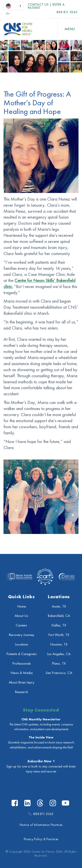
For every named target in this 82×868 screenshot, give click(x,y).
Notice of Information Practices (41, 825)
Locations (22, 644)
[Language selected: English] (13, 6)
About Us (21, 616)
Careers (21, 625)
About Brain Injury (22, 682)
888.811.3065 (67, 12)
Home (22, 606)
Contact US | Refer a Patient (46, 6)
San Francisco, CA (59, 673)
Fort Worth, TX (59, 635)
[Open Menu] (70, 29)
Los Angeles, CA (59, 654)
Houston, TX (59, 644)
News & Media (22, 673)
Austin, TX (59, 606)
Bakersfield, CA (59, 616)
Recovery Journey (22, 635)
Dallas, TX (59, 625)
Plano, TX (59, 663)
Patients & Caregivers (22, 654)
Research (21, 692)
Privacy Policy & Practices (41, 839)
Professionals (22, 663)
